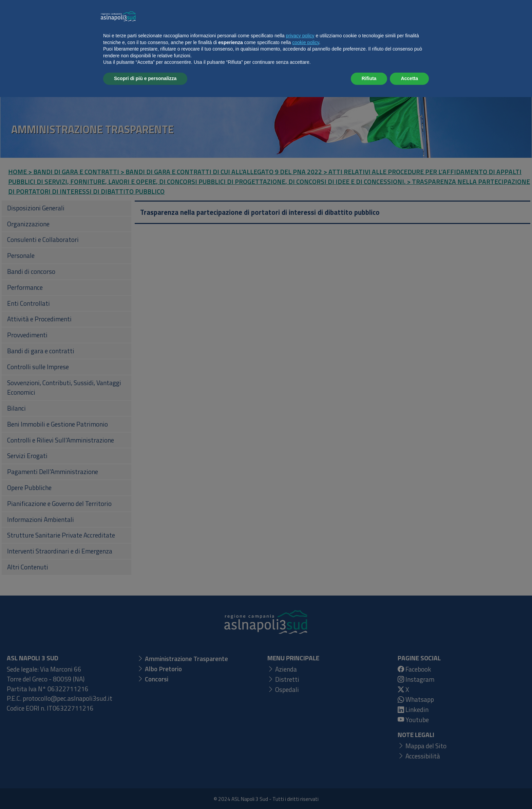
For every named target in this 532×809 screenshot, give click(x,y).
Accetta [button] (409, 790)
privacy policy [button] (300, 748)
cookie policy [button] (306, 754)
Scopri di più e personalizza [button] (145, 790)
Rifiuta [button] (369, 790)
